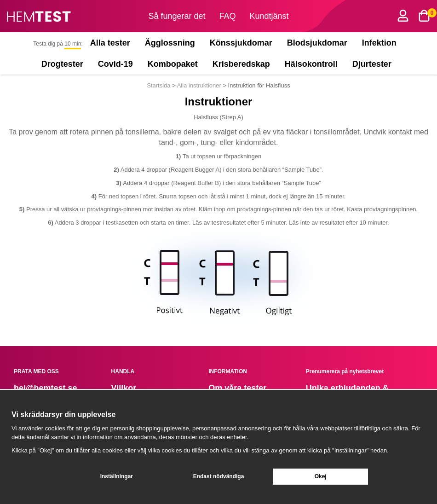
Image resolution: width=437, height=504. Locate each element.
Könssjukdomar (241, 43)
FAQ (228, 16)
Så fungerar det (177, 16)
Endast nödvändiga (219, 476)
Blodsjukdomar (317, 43)
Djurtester (374, 64)
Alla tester (110, 43)
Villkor (124, 388)
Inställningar (117, 476)
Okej (321, 476)
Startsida (159, 85)
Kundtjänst (269, 16)
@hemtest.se (52, 388)
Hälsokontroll (311, 64)
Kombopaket (173, 64)
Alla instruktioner (199, 85)
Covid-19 (115, 64)
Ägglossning (170, 43)
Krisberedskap (241, 64)
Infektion (379, 43)
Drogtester (62, 64)
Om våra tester (237, 388)
